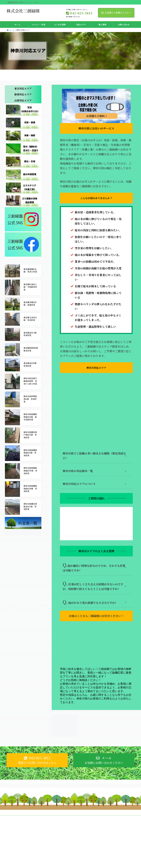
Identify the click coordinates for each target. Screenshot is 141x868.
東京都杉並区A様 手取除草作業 (30, 287)
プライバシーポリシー (30, 820)
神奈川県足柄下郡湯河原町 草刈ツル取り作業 (30, 381)
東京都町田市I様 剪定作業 (32, 349)
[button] (37, 762)
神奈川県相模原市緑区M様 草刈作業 (30, 489)
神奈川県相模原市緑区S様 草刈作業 (30, 453)
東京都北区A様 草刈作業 (31, 334)
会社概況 (13, 820)
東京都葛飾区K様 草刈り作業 (30, 270)
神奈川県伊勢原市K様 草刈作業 (30, 399)
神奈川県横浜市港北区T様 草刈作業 (30, 506)
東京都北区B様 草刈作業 (31, 364)
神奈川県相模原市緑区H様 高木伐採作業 (30, 417)
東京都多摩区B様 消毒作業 (30, 304)
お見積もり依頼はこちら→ (116, 13)
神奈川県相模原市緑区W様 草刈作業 (30, 471)
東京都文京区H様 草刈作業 (30, 319)
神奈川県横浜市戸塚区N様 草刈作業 (30, 435)
